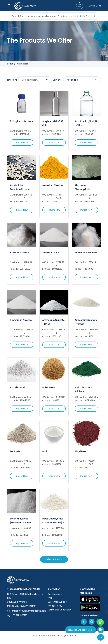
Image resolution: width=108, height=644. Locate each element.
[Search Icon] (95, 17)
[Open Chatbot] (101, 630)
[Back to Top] (101, 637)
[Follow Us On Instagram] (92, 625)
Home (10, 64)
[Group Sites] (93, 6)
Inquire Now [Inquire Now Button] (22, 143)
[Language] (80, 6)
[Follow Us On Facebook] (84, 625)
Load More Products (54, 563)
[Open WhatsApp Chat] (101, 622)
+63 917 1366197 (17, 619)
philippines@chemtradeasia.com (26, 615)
